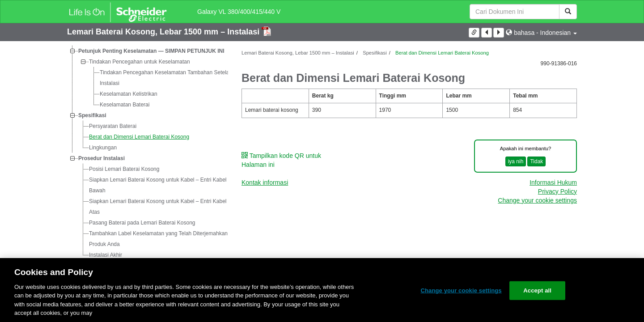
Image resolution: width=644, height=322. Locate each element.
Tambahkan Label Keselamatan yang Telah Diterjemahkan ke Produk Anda (162, 239)
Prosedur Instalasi (102, 158)
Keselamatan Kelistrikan (129, 94)
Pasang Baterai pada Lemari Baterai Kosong (142, 223)
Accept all (537, 290)
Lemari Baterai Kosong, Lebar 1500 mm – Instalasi (164, 32)
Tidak (536, 161)
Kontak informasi (265, 182)
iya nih (516, 161)
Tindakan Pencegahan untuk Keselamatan (140, 62)
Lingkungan (103, 148)
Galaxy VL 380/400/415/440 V (239, 12)
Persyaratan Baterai (113, 126)
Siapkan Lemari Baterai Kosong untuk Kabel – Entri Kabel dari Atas (163, 207)
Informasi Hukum (553, 182)
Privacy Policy (557, 191)
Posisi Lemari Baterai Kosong (124, 169)
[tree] (148, 153)
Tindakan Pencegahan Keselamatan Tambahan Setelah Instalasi (166, 78)
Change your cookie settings (537, 200)
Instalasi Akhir (106, 255)
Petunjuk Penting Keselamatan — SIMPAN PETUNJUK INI (151, 51)
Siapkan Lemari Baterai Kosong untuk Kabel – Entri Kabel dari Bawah (163, 185)
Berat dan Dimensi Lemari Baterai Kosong (139, 137)
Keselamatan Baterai (125, 105)
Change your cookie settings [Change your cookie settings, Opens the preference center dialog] (461, 290)
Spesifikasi (92, 115)
